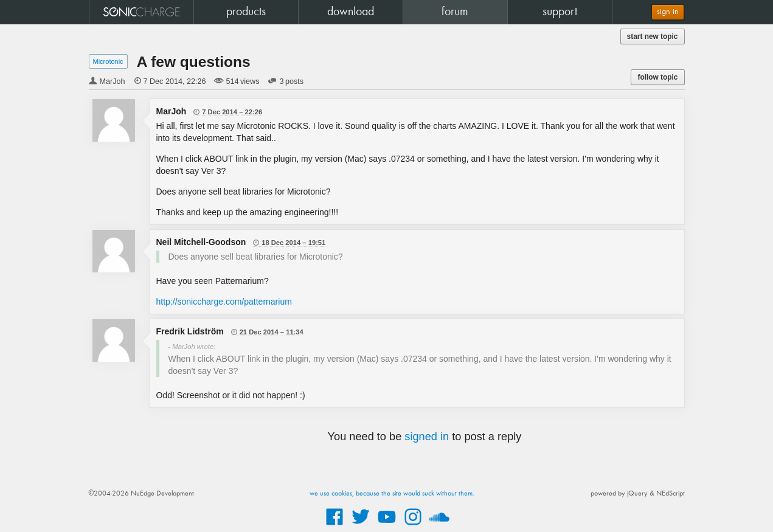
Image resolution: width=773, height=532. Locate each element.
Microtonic (108, 61)
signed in (427, 437)
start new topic (653, 36)
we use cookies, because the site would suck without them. (392, 494)
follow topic (657, 77)
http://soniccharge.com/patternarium (224, 302)
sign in (668, 12)
